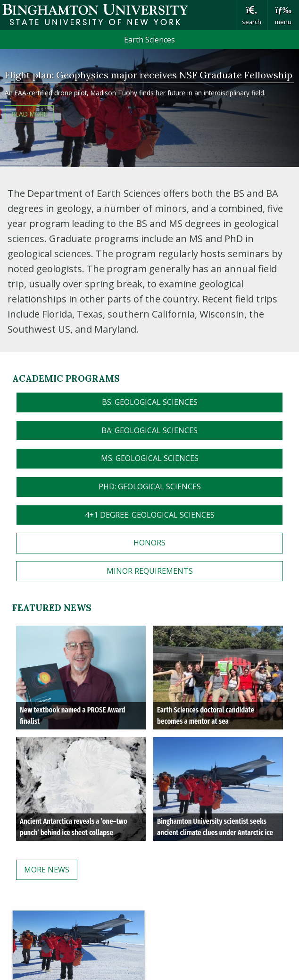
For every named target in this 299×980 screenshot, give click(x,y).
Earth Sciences (149, 40)
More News (47, 870)
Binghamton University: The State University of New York (118, 14)
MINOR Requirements (150, 571)
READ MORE (29, 114)
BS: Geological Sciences (150, 402)
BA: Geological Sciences (149, 430)
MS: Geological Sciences (150, 458)
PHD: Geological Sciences (150, 486)
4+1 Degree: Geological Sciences (150, 515)
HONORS (149, 543)
